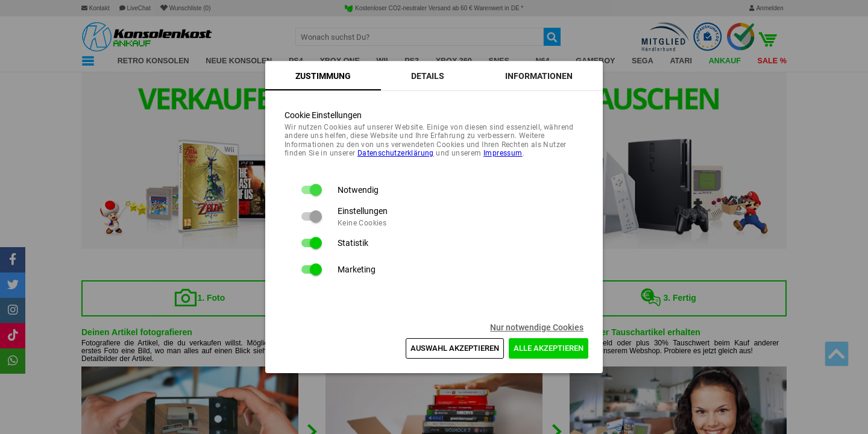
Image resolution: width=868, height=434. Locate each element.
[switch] (311, 190)
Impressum (503, 153)
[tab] (323, 76)
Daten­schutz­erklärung (396, 153)
